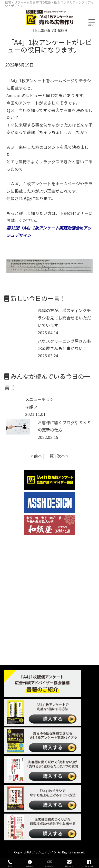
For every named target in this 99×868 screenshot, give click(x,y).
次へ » (63, 456)
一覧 (50, 456)
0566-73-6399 (54, 30)
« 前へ (36, 456)
